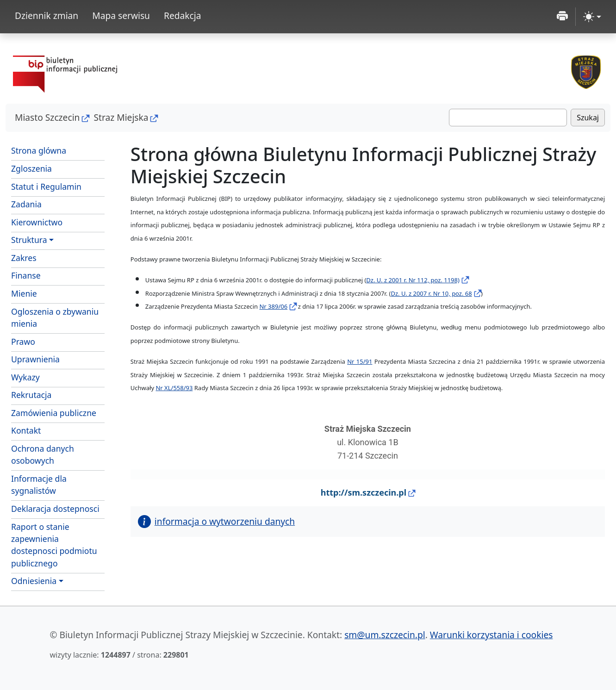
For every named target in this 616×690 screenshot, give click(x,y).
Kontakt (26, 430)
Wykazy (25, 377)
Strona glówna (39, 150)
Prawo (23, 342)
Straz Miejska (121, 117)
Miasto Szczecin (47, 117)
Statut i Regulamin (58, 186)
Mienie (58, 293)
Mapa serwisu (121, 16)
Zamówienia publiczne (54, 413)
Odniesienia (34, 581)
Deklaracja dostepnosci (55, 509)
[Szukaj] (508, 118)
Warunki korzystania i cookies (492, 635)
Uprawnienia (35, 359)
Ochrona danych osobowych (43, 454)
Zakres (58, 257)
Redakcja (183, 16)
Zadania (58, 204)
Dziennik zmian (47, 16)
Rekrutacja (31, 395)
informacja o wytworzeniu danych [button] (216, 521)
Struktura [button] (29, 240)
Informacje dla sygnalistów (39, 485)
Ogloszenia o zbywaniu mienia (55, 317)
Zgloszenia (58, 168)
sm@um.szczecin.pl (385, 635)
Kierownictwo (37, 222)
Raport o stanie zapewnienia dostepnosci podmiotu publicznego (54, 545)
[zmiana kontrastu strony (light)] (592, 17)
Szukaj (588, 118)
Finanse (26, 275)
